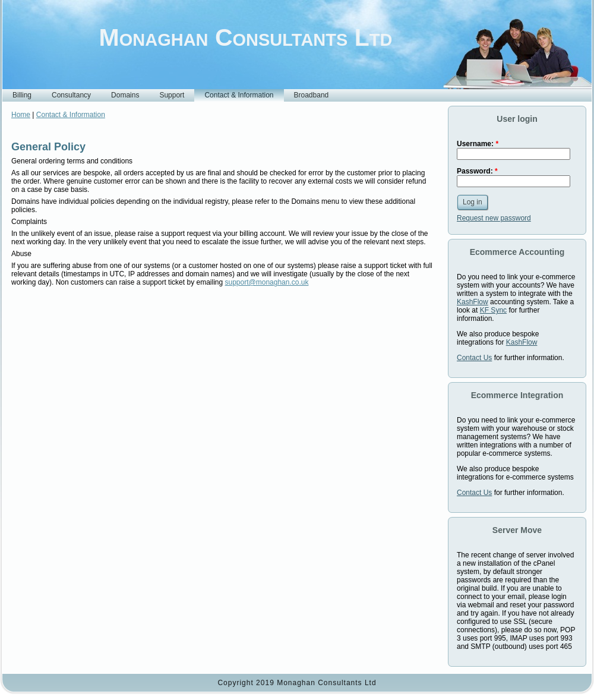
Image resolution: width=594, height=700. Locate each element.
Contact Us (474, 358)
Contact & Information (71, 115)
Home (21, 115)
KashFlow (473, 302)
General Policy (48, 147)
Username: (478, 144)
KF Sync (493, 310)
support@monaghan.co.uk (267, 282)
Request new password (494, 218)
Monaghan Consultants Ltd (246, 37)
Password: (477, 171)
